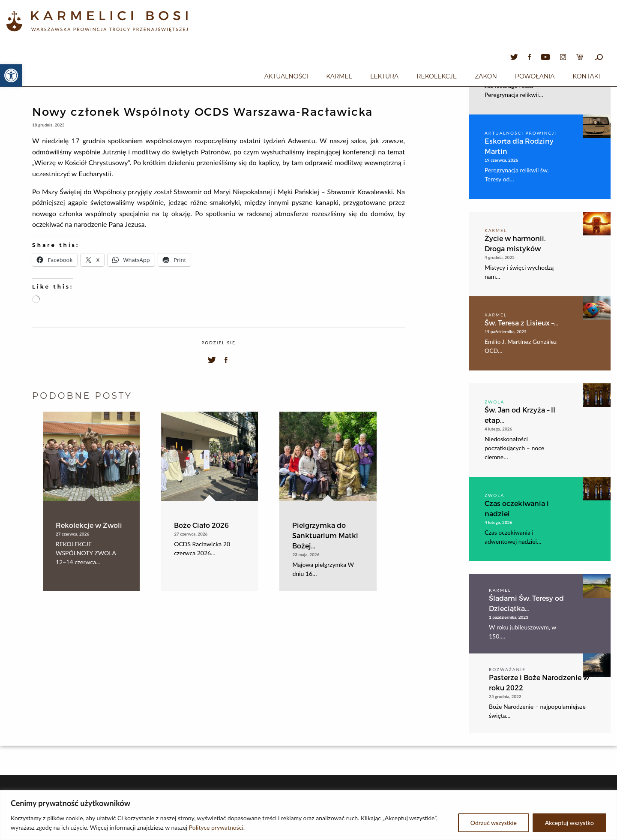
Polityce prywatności (216, 827)
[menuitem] (286, 75)
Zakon (486, 76)
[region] (308, 815)
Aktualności (286, 76)
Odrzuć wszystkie (494, 823)
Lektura (384, 76)
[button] (11, 75)
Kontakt (587, 76)
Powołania (535, 76)
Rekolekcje (437, 76)
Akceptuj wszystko (569, 823)
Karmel (339, 76)
